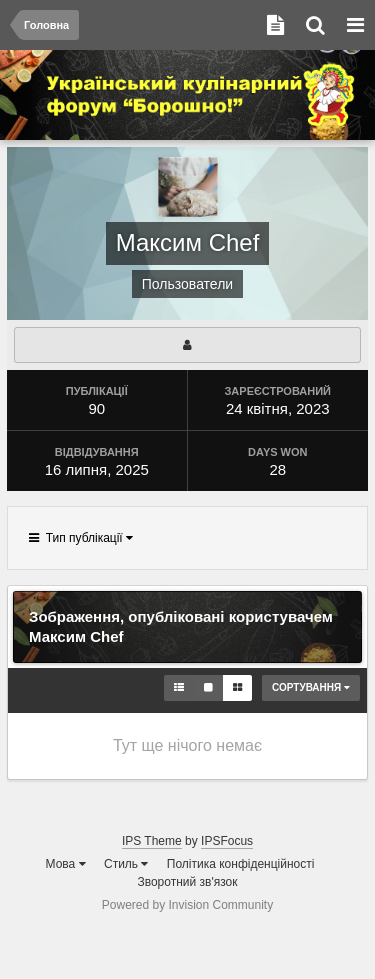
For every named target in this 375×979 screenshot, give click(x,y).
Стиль (126, 864)
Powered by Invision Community (187, 905)
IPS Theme (152, 841)
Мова (66, 864)
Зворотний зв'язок (187, 882)
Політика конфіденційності (241, 864)
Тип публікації (81, 538)
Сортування (311, 687)
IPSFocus (227, 841)
